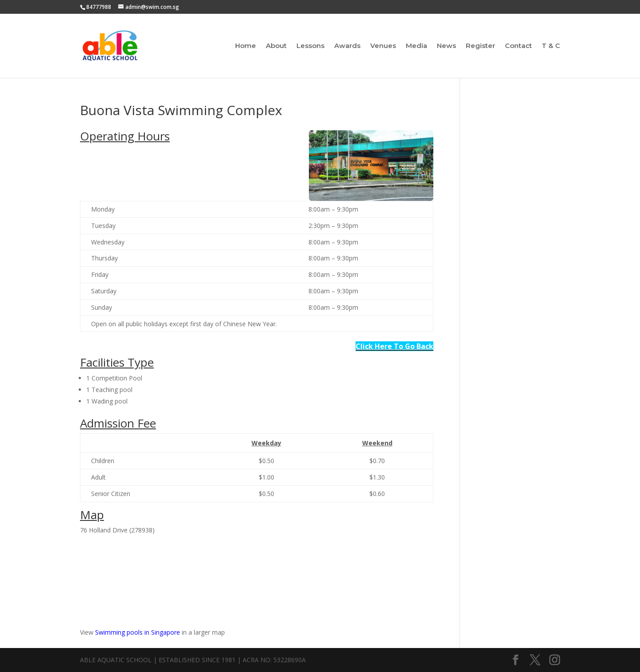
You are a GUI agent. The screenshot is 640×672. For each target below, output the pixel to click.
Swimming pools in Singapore (138, 632)
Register (480, 46)
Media (416, 46)
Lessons (310, 46)
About (276, 46)
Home (246, 46)
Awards (347, 46)
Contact (518, 46)
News (446, 46)
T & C (551, 46)
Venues (383, 46)
